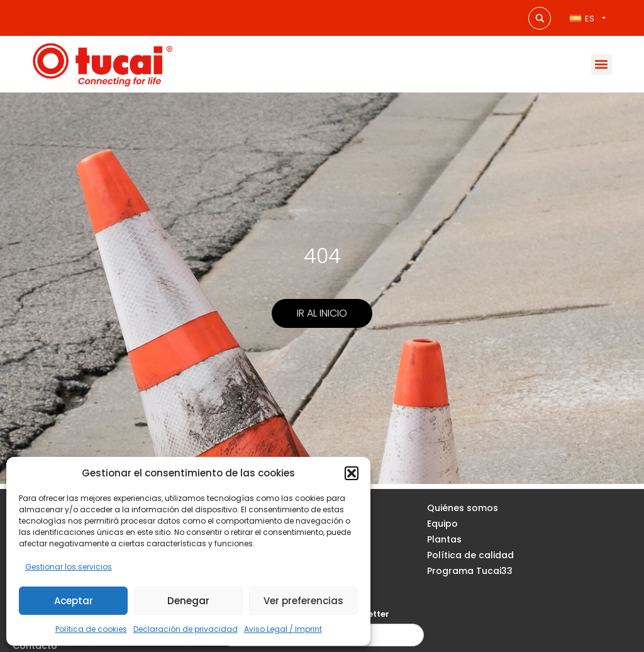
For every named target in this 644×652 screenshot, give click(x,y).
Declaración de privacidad (186, 629)
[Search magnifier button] (540, 18)
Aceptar (74, 601)
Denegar (188, 601)
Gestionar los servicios (69, 567)
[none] (587, 18)
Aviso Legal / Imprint (283, 629)
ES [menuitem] (590, 19)
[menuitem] (587, 18)
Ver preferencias (303, 601)
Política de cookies (91, 629)
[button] (352, 473)
